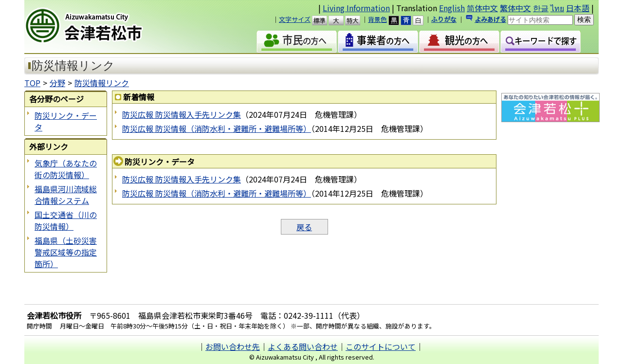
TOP (32, 83)
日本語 (578, 8)
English (452, 8)
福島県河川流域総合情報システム (66, 195)
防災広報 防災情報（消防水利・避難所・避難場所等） (217, 128)
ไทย (557, 8)
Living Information (356, 8)
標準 (324, 20)
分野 (57, 83)
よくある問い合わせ (303, 346)
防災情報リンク (102, 83)
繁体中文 (515, 8)
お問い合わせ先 (233, 346)
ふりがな (444, 19)
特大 (357, 20)
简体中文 (482, 8)
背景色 (377, 19)
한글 (541, 8)
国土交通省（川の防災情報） (66, 220)
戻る (304, 227)
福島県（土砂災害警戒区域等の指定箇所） (66, 252)
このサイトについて (381, 346)
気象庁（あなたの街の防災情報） (66, 169)
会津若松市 (108, 27)
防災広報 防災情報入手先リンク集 (182, 114)
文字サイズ (295, 19)
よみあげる (490, 19)
